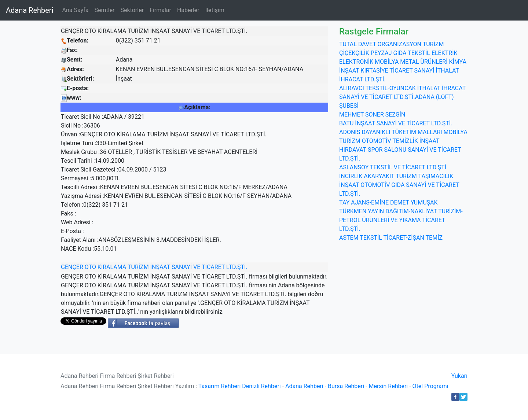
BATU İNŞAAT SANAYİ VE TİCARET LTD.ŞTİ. (396, 123)
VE (197, 267)
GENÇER (72, 267)
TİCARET (213, 267)
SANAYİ (182, 267)
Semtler (104, 10)
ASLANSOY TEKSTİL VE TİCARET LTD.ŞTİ (393, 167)
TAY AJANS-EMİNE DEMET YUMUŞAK (388, 202)
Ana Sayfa (76, 10)
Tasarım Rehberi (220, 386)
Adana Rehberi (30, 10)
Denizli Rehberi (261, 386)
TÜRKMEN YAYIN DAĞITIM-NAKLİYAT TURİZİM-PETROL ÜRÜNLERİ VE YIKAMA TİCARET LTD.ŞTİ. (401, 220)
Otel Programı (430, 386)
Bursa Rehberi (346, 386)
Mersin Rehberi (388, 386)
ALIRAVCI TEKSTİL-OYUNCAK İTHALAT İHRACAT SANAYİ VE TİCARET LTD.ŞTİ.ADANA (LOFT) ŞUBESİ (402, 97)
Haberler (188, 10)
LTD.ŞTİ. (237, 267)
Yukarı (459, 376)
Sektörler (132, 10)
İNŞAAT (160, 267)
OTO (90, 267)
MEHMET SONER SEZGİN (372, 115)
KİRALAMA (112, 267)
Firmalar (160, 10)
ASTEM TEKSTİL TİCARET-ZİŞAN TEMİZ (391, 238)
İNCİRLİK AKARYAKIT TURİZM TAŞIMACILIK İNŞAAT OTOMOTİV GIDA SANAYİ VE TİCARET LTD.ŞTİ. (399, 185)
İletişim (215, 10)
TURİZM (138, 267)
